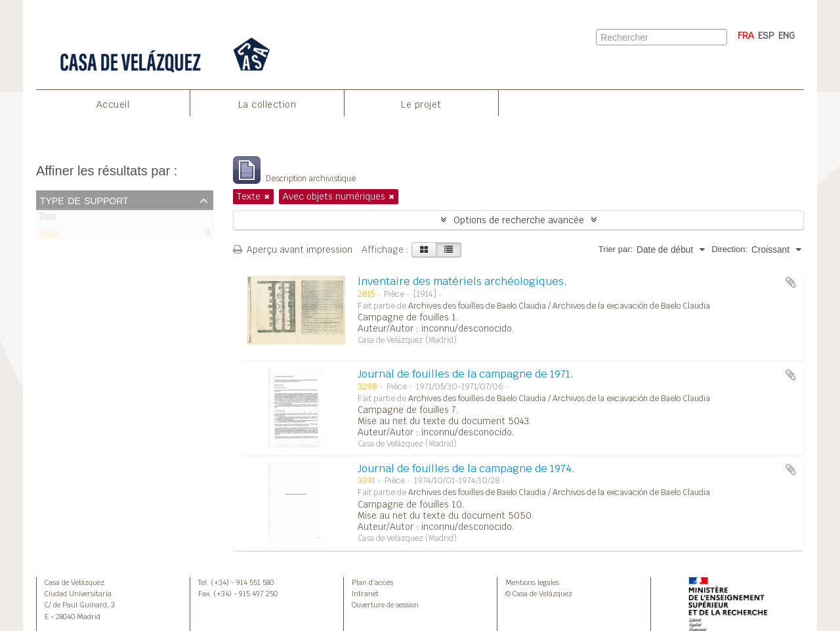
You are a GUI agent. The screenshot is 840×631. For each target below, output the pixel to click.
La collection (267, 104)
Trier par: (616, 249)
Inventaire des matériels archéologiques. (462, 281)
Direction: (729, 249)
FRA (746, 35)
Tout (47, 219)
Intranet (365, 594)
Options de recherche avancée (519, 220)
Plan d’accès (372, 582)
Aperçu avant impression (293, 250)
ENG (787, 35)
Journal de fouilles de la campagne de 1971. (466, 374)
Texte (50, 235)
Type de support (84, 200)
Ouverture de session (385, 605)
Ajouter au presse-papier (791, 282)
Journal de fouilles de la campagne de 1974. (466, 468)
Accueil (113, 104)
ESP (766, 35)
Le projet (421, 104)
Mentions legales (532, 582)
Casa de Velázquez (74, 582)
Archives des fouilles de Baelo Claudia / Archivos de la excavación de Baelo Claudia (559, 306)
